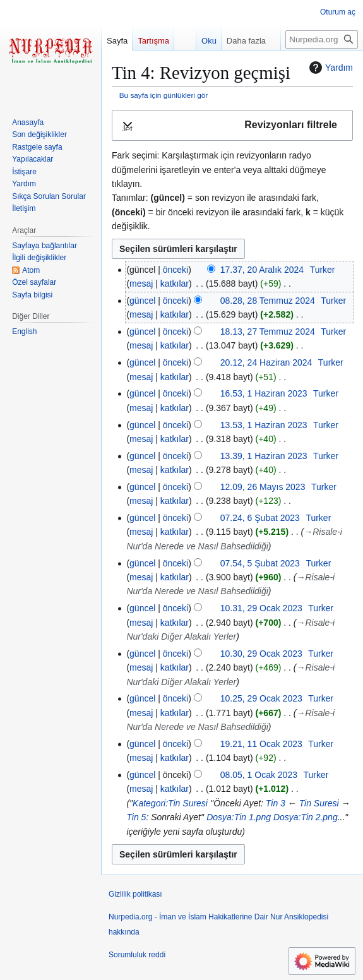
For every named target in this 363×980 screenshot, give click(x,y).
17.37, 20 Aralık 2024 (262, 270)
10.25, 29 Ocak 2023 (261, 698)
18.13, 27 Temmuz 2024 (268, 332)
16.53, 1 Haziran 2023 (264, 393)
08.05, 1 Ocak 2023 (259, 775)
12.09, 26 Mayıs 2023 (263, 487)
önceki (176, 270)
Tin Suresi (319, 803)
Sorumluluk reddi (137, 955)
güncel (142, 301)
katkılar (175, 284)
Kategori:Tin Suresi (170, 803)
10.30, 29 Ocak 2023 (261, 654)
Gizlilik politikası (135, 894)
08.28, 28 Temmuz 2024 (268, 301)
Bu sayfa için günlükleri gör (164, 95)
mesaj (141, 284)
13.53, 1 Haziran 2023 (264, 425)
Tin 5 (136, 817)
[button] (232, 125)
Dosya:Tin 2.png (306, 817)
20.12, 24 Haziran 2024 (266, 362)
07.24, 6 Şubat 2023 (260, 518)
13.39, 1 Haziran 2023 (264, 456)
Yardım (330, 68)
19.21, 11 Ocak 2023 (261, 744)
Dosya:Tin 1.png (239, 817)
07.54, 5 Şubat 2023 (260, 563)
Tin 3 (276, 803)
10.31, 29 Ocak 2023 (261, 608)
